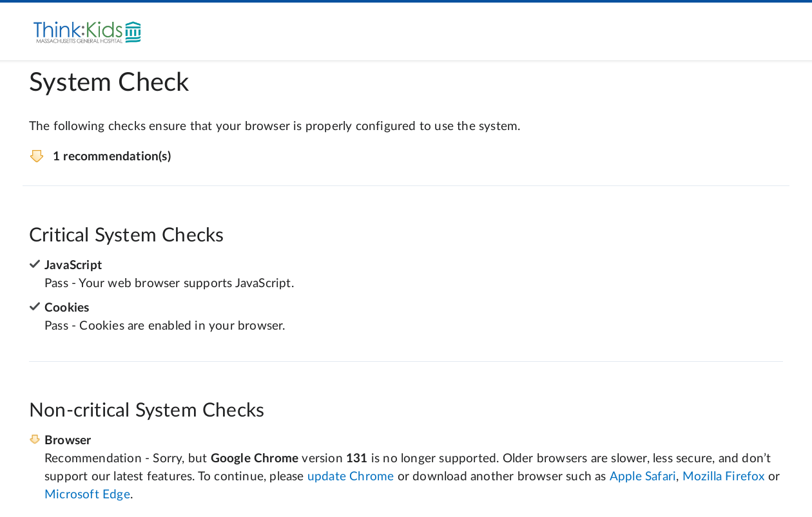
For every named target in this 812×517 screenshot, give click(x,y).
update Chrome (351, 477)
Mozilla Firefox (724, 477)
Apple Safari (643, 477)
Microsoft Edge (87, 495)
